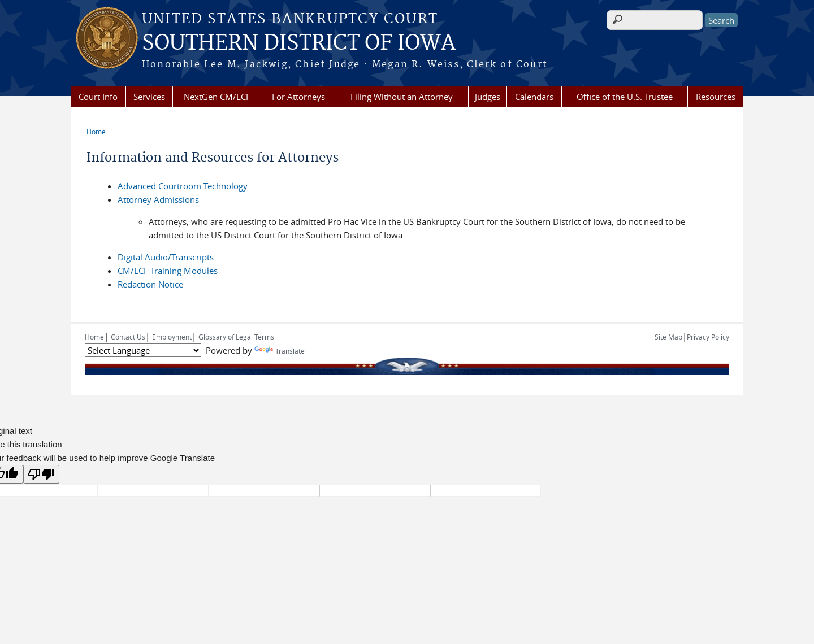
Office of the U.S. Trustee (625, 97)
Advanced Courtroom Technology (183, 186)
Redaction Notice (150, 284)
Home (96, 132)
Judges (488, 97)
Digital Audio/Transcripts (166, 257)
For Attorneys (298, 97)
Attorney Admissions (158, 199)
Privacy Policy (708, 337)
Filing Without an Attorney (402, 97)
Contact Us (128, 337)
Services (149, 97)
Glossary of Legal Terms (236, 337)
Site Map (668, 337)
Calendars (534, 97)
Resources (716, 97)
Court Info (98, 97)
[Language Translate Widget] (143, 350)
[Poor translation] (41, 474)
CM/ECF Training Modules (168, 271)
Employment (172, 337)
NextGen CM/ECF (217, 97)
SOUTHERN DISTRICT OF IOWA (299, 43)
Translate (280, 351)
